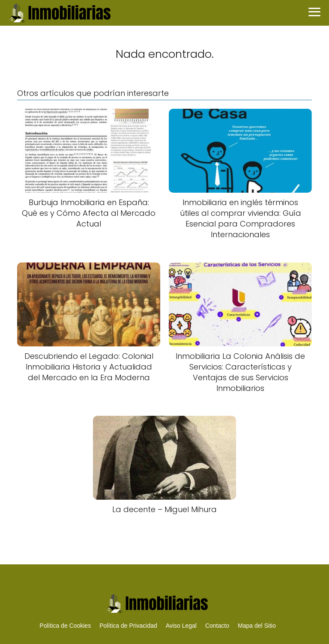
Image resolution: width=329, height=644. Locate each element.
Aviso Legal (181, 626)
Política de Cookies (65, 626)
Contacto (217, 626)
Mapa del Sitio (257, 626)
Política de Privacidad (128, 626)
